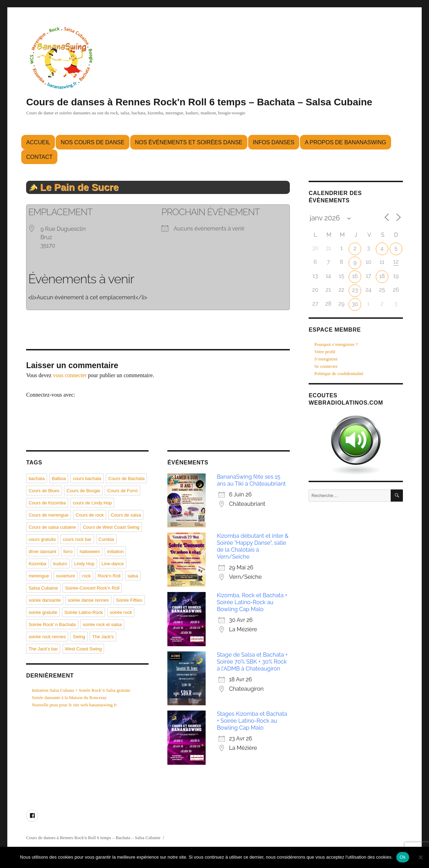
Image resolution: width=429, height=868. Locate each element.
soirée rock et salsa (102, 624)
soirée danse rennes (88, 600)
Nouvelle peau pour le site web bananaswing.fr (74, 705)
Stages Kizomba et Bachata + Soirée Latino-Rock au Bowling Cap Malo (252, 721)
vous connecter (70, 375)
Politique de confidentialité (339, 374)
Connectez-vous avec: (51, 395)
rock (86, 576)
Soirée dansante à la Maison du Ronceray (69, 697)
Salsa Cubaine (43, 588)
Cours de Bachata (126, 478)
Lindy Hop (84, 564)
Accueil (38, 142)
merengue (39, 576)
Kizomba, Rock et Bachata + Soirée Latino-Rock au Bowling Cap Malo (252, 602)
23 (355, 290)
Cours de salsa (126, 515)
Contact (39, 157)
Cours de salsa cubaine (52, 527)
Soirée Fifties (129, 600)
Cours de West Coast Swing (111, 527)
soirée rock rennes (47, 637)
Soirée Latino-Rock (84, 612)
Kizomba (37, 564)
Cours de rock (90, 515)
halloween (90, 551)
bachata (37, 478)
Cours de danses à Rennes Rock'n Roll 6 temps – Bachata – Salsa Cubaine (199, 102)
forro (68, 551)
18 (382, 276)
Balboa (59, 478)
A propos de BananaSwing (345, 142)
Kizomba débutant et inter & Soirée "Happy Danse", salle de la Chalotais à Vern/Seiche (253, 546)
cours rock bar (77, 539)
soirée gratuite (43, 612)
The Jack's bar (43, 649)
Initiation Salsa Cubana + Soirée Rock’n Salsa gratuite (81, 690)
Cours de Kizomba (47, 503)
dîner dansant (42, 551)
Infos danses (274, 142)
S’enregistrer (326, 359)
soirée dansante (45, 600)
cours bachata (87, 478)
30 (355, 304)
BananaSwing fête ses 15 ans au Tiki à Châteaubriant (251, 480)
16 (355, 276)
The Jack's (103, 637)
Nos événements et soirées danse (189, 142)
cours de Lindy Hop (92, 503)
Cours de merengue (49, 515)
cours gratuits (42, 539)
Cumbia (106, 539)
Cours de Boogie (83, 491)
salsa (133, 576)
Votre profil (325, 352)
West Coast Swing (84, 649)
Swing (79, 637)
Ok (403, 857)
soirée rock (121, 612)
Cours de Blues (44, 491)
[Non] (420, 857)
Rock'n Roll (109, 576)
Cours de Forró (122, 491)
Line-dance (113, 564)
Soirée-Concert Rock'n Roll (92, 588)
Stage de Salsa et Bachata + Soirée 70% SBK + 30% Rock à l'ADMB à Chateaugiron (252, 662)
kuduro (60, 564)
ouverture (66, 576)
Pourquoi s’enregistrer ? (336, 344)
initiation (116, 551)
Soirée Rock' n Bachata (52, 624)
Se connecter (326, 366)
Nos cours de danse (92, 142)
